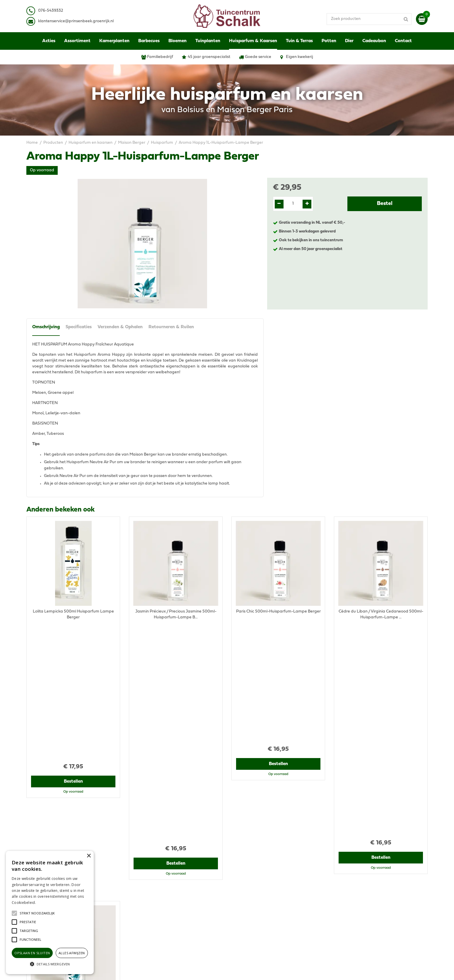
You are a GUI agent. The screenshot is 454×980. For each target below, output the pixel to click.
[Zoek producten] (369, 19)
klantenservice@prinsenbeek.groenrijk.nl (172, 889)
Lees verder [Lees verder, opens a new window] (47, 903)
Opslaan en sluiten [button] (32, 953)
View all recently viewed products (57, 831)
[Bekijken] (422, 19)
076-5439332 (146, 883)
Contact (341, 907)
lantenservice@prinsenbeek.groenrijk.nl (77, 21)
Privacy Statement (351, 874)
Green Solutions (250, 970)
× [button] (89, 856)
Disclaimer (344, 880)
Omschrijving (46, 327)
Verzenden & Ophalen (120, 327)
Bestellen (73, 644)
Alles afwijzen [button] (72, 953)
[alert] (50, 913)
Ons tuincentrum (349, 913)
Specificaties (79, 327)
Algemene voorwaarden (357, 869)
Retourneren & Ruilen (171, 327)
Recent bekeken (52, 673)
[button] (37, 913)
